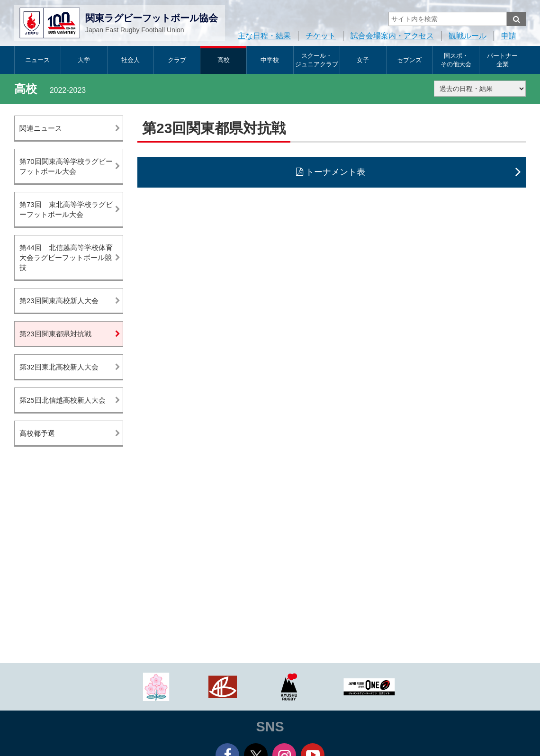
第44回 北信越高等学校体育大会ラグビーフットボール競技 (66, 257)
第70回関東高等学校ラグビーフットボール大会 (66, 166)
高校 (224, 60)
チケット (321, 36)
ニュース (37, 60)
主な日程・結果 (264, 36)
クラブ (177, 60)
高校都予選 (37, 433)
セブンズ (409, 60)
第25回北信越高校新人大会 (63, 400)
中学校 (270, 60)
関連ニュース (41, 128)
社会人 (130, 60)
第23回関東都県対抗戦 (55, 334)
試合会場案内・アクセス (392, 36)
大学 (84, 60)
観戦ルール (468, 36)
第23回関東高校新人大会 (59, 301)
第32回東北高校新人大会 (59, 367)
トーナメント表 (335, 172)
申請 (509, 36)
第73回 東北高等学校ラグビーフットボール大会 (66, 209)
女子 (363, 60)
